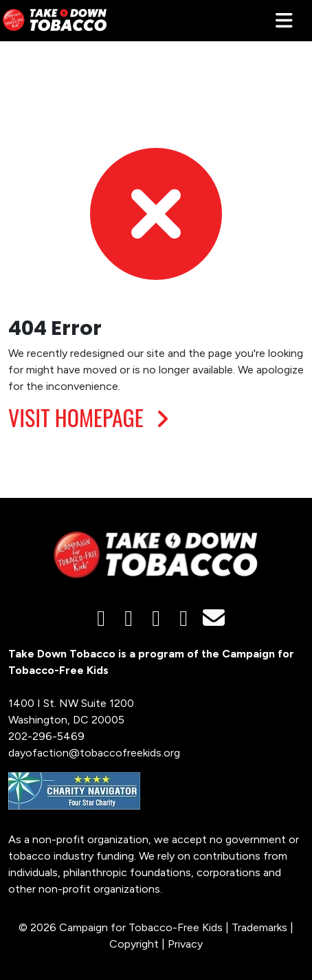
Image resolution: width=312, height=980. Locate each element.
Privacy (185, 944)
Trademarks (259, 927)
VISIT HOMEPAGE (92, 417)
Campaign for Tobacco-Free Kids (141, 927)
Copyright (134, 944)
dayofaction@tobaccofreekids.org (94, 753)
